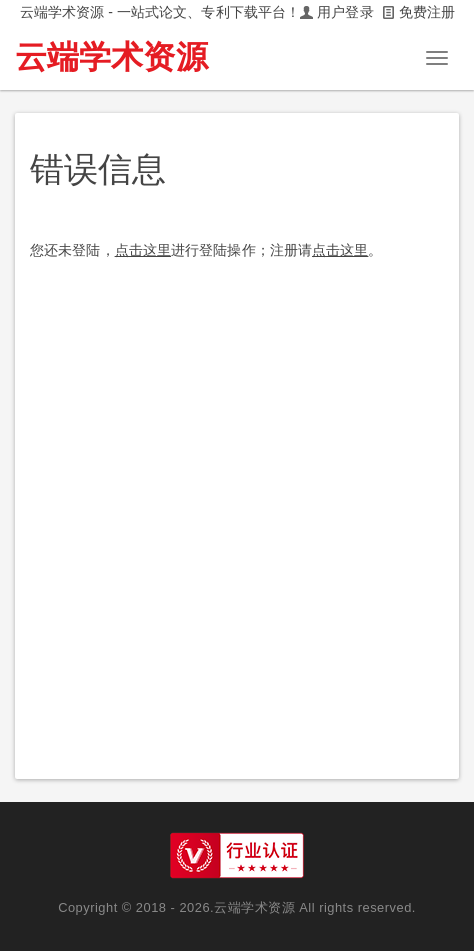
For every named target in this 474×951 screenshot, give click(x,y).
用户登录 (345, 12)
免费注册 (427, 12)
